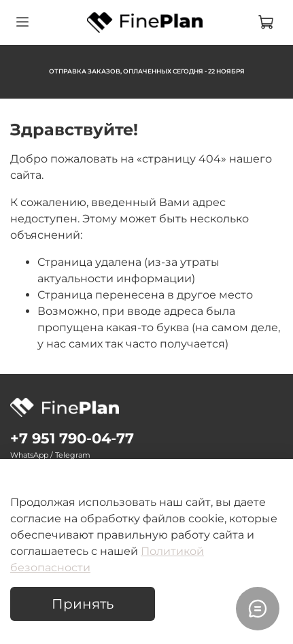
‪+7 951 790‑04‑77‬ (72, 438)
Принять (83, 604)
